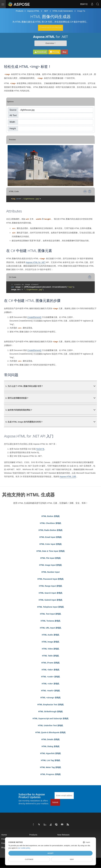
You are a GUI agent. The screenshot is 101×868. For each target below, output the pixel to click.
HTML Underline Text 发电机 (51, 725)
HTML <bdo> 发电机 (51, 670)
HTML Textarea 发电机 (51, 621)
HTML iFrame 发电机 (51, 663)
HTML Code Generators (63, 11)
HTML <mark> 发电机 (51, 691)
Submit (55, 802)
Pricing (54, 52)
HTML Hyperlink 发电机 (51, 753)
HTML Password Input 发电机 (51, 579)
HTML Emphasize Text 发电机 (50, 705)
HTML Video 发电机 (51, 649)
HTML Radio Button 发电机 (51, 530)
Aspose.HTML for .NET (36, 262)
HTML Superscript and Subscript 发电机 (50, 719)
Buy (65, 52)
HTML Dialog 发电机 (50, 746)
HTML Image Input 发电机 (51, 565)
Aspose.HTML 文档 (68, 477)
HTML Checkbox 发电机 (50, 523)
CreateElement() (34, 317)
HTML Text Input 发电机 (51, 614)
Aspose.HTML (33, 11)
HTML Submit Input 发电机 (51, 600)
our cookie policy (24, 848)
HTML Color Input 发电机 (50, 544)
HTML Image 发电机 (51, 642)
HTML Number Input (51, 572)
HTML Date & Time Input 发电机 (50, 551)
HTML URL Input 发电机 (50, 628)
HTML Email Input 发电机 (51, 537)
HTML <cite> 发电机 (51, 684)
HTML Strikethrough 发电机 (51, 712)
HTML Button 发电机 (51, 516)
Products (20, 11)
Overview (50, 43)
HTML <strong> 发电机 (51, 698)
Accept (50, 853)
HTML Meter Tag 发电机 (51, 767)
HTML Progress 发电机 (50, 774)
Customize (29, 859)
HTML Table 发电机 (51, 656)
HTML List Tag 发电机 (50, 760)
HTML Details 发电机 (51, 739)
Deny (72, 859)
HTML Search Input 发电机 (50, 593)
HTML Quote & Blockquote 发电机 (51, 732)
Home (4, 835)
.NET (46, 11)
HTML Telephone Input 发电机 (50, 607)
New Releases (63, 835)
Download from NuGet (51, 28)
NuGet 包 (40, 449)
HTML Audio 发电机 (51, 635)
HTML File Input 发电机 (51, 558)
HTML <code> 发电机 (50, 677)
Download (40, 52)
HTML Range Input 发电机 (50, 586)
